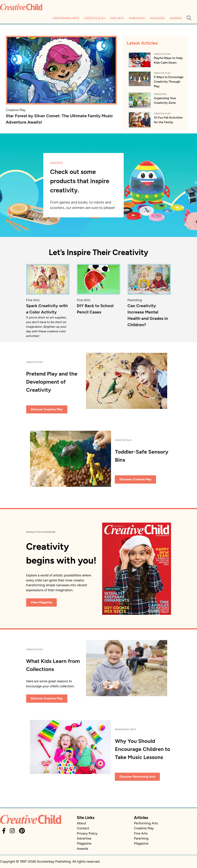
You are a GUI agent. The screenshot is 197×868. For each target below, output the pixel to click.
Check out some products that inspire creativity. (80, 181)
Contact (83, 828)
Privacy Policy (87, 833)
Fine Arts (117, 18)
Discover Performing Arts (137, 777)
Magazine (157, 18)
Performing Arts (66, 18)
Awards (176, 18)
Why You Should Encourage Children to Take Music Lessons (143, 749)
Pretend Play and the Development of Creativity (52, 382)
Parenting (137, 18)
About (81, 823)
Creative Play (95, 18)
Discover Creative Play (47, 409)
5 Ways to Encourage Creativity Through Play (169, 82)
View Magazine (42, 602)
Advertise (84, 838)
